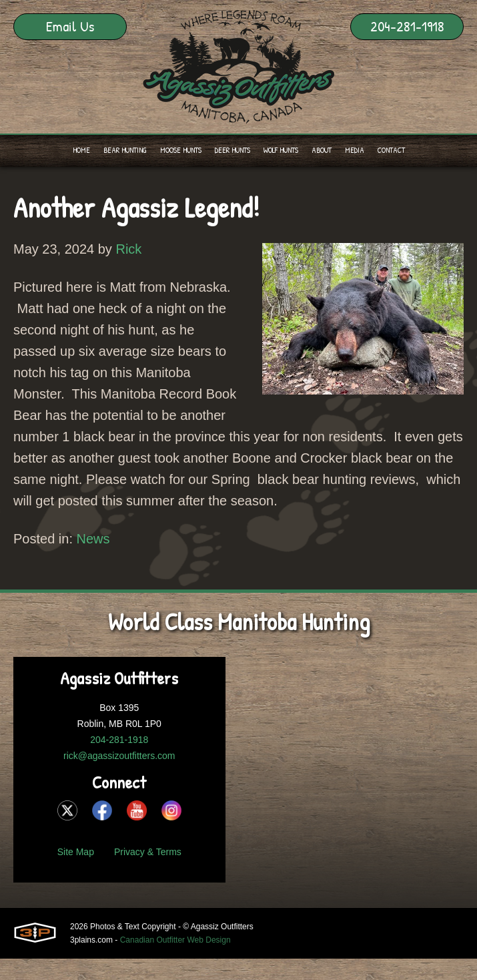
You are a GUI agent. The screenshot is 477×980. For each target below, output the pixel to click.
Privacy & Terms (148, 852)
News (93, 539)
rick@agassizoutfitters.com (119, 756)
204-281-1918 (407, 26)
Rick (128, 249)
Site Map (76, 852)
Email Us (70, 26)
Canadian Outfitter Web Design (175, 940)
